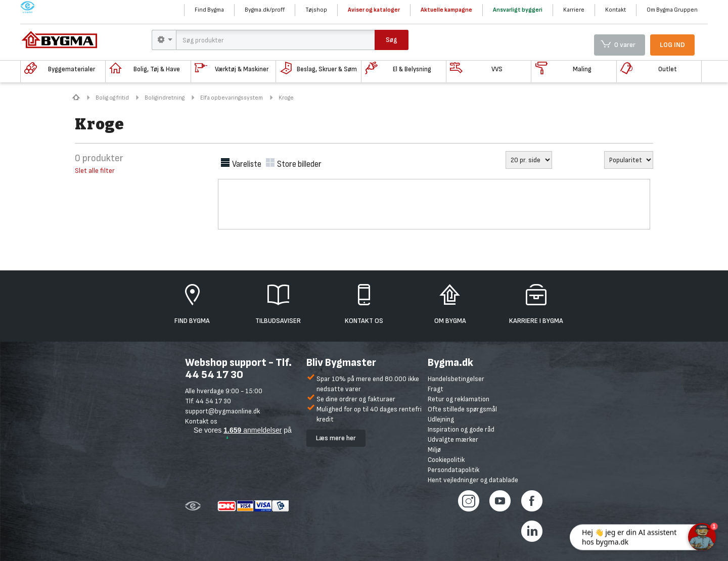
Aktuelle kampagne (446, 10)
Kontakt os (201, 421)
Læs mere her (336, 438)
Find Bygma (209, 10)
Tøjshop (316, 10)
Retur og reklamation (459, 399)
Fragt (436, 389)
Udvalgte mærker (453, 439)
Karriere (574, 10)
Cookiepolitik (446, 460)
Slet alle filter (95, 171)
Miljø (434, 450)
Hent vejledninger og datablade (473, 480)
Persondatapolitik (453, 470)
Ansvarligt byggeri (518, 10)
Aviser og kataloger (374, 10)
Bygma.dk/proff (265, 10)
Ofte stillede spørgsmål (462, 409)
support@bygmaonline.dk (222, 411)
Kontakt (616, 10)
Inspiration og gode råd (461, 429)
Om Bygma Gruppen (672, 10)
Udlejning (441, 419)
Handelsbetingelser (456, 379)
